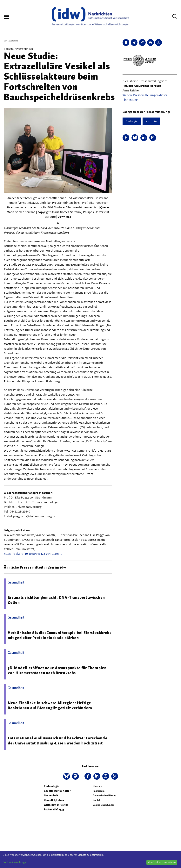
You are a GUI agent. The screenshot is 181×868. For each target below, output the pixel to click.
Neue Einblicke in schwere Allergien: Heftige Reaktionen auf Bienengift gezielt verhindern (50, 705)
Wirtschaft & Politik (56, 805)
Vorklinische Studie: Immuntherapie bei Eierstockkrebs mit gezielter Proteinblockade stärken (60, 635)
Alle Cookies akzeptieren (162, 862)
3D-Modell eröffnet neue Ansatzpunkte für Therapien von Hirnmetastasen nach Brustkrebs (57, 670)
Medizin (151, 121)
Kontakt (97, 800)
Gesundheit (51, 796)
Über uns (97, 786)
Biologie (132, 121)
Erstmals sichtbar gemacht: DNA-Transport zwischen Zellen (56, 600)
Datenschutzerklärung (104, 796)
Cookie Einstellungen (104, 805)
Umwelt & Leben (54, 800)
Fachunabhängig (54, 810)
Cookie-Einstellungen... (16, 862)
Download (64, 217)
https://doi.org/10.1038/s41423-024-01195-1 (33, 554)
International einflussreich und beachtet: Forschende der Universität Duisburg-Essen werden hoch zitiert (58, 741)
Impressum (99, 791)
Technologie (52, 786)
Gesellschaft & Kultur (57, 791)
